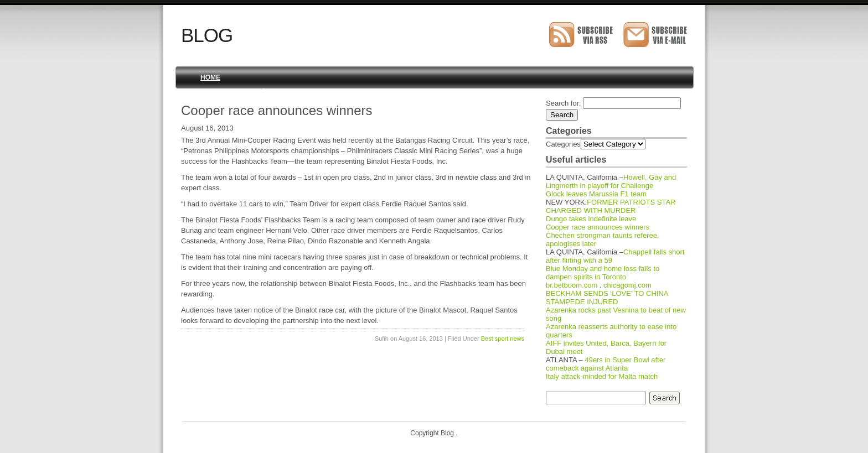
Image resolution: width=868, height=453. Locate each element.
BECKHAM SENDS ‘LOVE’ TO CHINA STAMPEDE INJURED (607, 298)
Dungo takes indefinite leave (591, 219)
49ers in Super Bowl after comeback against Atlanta (606, 364)
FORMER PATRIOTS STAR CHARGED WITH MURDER (611, 206)
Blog (207, 35)
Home (210, 77)
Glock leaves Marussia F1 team (596, 194)
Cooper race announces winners (598, 227)
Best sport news (503, 339)
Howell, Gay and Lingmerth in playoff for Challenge (611, 181)
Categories (563, 144)
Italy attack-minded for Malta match (602, 376)
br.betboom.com (572, 285)
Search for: (564, 103)
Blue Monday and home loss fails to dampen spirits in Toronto (603, 273)
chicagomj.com (627, 285)
